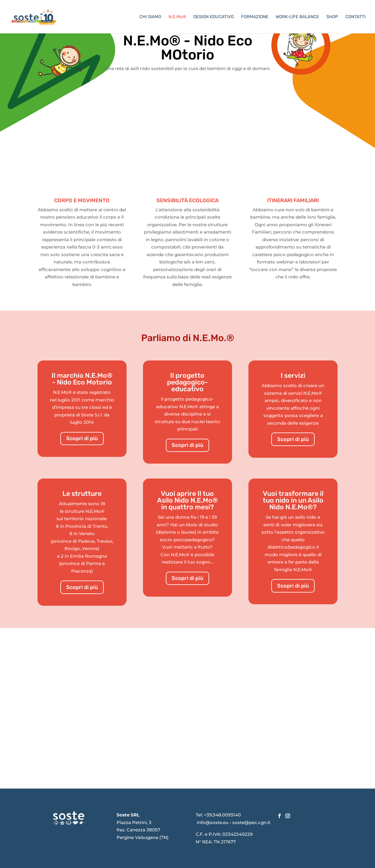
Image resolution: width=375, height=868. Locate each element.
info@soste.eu (213, 822)
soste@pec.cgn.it (251, 822)
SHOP (332, 17)
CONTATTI (356, 17)
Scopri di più (82, 438)
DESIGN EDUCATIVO (214, 17)
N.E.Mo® (177, 17)
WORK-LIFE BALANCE (297, 17)
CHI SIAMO (150, 17)
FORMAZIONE (255, 17)
